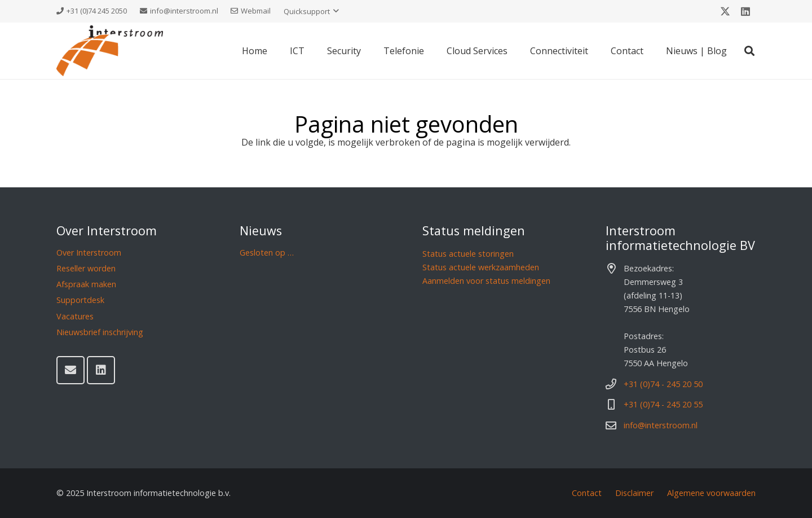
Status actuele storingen (468, 254)
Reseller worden (86, 268)
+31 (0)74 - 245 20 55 (663, 404)
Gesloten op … (267, 253)
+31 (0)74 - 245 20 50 (663, 384)
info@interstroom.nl (661, 425)
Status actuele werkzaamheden (481, 267)
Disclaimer (634, 493)
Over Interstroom (89, 253)
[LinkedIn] (745, 11)
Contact (587, 493)
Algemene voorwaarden (711, 493)
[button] (311, 11)
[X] (725, 11)
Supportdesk (80, 300)
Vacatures (75, 316)
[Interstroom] (110, 51)
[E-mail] (70, 370)
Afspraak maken (86, 284)
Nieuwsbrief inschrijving (100, 332)
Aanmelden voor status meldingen (486, 281)
